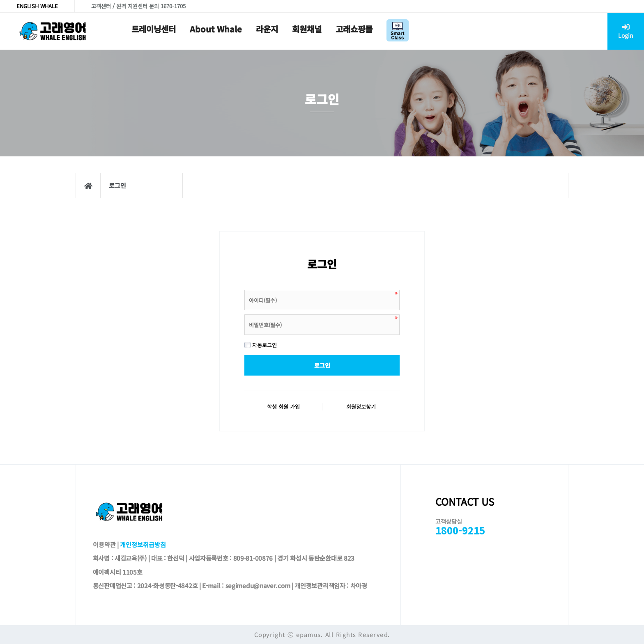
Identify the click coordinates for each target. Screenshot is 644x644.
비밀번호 (245, 288)
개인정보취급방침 (143, 544)
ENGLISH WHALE (37, 6)
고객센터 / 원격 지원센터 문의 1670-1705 (138, 6)
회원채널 (307, 29)
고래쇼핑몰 (354, 29)
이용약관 (104, 544)
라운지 (267, 29)
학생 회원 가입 (283, 407)
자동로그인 (261, 345)
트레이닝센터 (154, 29)
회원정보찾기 (361, 407)
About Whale (216, 29)
